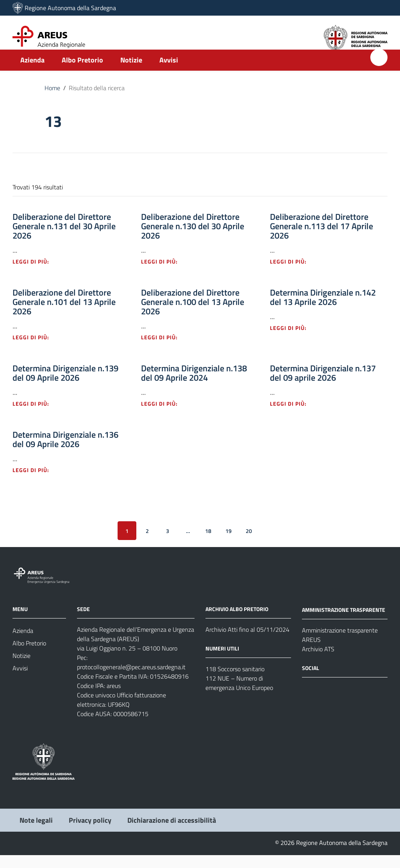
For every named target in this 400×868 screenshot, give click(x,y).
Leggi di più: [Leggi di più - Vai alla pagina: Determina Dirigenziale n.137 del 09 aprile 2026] (293, 416)
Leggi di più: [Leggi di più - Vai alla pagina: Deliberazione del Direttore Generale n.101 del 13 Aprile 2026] (35, 350)
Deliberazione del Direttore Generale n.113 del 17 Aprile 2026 (321, 239)
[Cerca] (379, 70)
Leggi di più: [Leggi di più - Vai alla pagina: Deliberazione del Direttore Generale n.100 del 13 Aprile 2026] (164, 350)
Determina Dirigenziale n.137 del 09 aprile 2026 (323, 386)
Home (52, 101)
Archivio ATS (318, 662)
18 (208, 543)
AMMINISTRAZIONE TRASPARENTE (344, 623)
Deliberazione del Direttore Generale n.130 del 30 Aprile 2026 (193, 239)
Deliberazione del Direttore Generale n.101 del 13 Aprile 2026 (64, 315)
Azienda (32, 73)
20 (249, 543)
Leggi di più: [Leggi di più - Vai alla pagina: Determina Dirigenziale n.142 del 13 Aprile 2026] (293, 341)
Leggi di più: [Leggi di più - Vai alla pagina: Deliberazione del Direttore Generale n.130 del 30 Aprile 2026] (164, 274)
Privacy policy (90, 833)
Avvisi (169, 73)
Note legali (36, 833)
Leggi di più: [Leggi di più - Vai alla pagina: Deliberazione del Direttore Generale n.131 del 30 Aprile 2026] (35, 274)
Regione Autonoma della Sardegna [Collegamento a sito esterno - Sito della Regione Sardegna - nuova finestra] (70, 8)
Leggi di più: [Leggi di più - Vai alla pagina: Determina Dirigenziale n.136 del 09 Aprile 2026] (35, 483)
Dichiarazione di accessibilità (172, 833)
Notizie (131, 73)
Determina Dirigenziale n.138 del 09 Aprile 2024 (194, 386)
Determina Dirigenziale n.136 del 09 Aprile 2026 (65, 452)
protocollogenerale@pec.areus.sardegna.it (131, 680)
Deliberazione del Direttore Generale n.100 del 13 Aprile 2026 (193, 315)
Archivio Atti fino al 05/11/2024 (247, 642)
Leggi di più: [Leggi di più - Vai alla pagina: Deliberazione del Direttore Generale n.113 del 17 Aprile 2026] (293, 274)
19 (229, 543)
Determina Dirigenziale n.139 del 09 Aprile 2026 (65, 386)
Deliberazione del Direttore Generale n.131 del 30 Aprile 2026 (64, 239)
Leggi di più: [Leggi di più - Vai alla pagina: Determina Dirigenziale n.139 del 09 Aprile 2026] (35, 416)
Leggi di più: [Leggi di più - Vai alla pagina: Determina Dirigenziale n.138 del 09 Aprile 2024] (164, 416)
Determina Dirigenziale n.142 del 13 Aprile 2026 (323, 310)
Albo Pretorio (82, 73)
